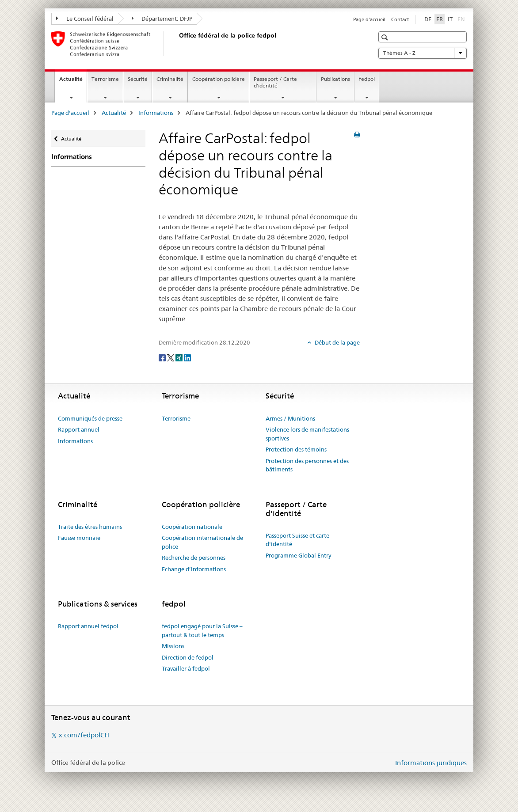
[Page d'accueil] (177, 44)
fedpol (367, 79)
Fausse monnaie (79, 538)
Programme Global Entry (298, 555)
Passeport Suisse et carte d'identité (297, 540)
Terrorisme (105, 79)
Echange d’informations (194, 569)
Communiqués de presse (90, 418)
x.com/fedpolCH (84, 735)
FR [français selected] (440, 19)
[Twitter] (171, 357)
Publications (335, 79)
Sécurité (138, 79)
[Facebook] (163, 357)
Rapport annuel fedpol (88, 626)
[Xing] (180, 357)
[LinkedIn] (187, 357)
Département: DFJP (162, 19)
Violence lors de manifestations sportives (307, 434)
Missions (173, 646)
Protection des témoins (296, 449)
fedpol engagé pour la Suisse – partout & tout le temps (202, 630)
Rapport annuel (79, 429)
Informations (156, 113)
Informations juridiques (431, 763)
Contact (400, 19)
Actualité (73, 82)
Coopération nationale (192, 527)
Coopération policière (219, 79)
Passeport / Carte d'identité (275, 82)
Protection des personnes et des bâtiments (307, 465)
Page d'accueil (369, 19)
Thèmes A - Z (423, 53)
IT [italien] (450, 19)
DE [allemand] (428, 19)
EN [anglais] (462, 19)
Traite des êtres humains (90, 527)
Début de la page (337, 342)
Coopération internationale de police (202, 542)
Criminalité (170, 79)
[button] (386, 37)
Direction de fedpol (188, 657)
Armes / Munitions (290, 418)
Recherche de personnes (194, 558)
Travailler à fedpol (186, 668)
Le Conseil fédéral (85, 19)
